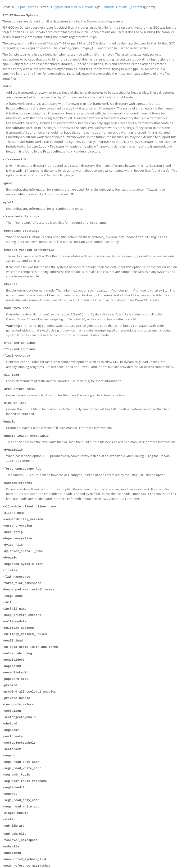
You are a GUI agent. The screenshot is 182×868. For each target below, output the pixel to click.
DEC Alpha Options (24, 7)
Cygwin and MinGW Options (73, 7)
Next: (7, 7)
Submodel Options (114, 7)
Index (150, 7)
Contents (137, 7)
